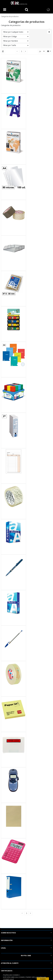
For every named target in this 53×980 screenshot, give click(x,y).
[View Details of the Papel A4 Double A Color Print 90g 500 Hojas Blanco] (14, 107)
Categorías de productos (10, 16)
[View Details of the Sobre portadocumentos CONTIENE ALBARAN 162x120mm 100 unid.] (14, 745)
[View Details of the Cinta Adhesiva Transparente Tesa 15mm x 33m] (14, 674)
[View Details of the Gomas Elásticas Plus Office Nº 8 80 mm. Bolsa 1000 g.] (14, 284)
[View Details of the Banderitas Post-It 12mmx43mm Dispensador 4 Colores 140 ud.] (14, 320)
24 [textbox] (40, 51)
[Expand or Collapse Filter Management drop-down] (49, 32)
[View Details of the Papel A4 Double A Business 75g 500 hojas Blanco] (14, 603)
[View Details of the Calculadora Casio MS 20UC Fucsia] (14, 851)
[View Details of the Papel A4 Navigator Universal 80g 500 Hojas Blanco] (14, 71)
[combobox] (42, 51)
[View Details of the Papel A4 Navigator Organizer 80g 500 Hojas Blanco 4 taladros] (14, 142)
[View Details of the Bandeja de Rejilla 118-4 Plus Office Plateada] (14, 249)
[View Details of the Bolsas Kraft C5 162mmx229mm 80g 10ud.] (14, 816)
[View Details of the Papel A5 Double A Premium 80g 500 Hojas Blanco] (14, 532)
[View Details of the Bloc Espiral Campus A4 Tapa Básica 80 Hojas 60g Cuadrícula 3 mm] (14, 355)
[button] (26, 51)
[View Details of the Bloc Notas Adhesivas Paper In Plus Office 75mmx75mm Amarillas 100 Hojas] (14, 710)
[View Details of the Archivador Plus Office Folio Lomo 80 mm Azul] (14, 887)
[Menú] (5, 10)
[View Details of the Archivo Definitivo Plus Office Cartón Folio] (14, 426)
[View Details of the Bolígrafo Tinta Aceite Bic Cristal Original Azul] (14, 639)
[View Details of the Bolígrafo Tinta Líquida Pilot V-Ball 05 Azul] (14, 568)
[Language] (48, 10)
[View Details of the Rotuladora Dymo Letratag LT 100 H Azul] (14, 781)
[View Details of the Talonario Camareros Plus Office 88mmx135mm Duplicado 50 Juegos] (14, 461)
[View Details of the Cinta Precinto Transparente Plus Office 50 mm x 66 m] (14, 213)
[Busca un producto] (27, 10)
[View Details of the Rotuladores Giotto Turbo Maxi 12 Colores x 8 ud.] (14, 390)
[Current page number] (21, 51)
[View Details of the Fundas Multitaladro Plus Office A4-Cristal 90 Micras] (14, 178)
